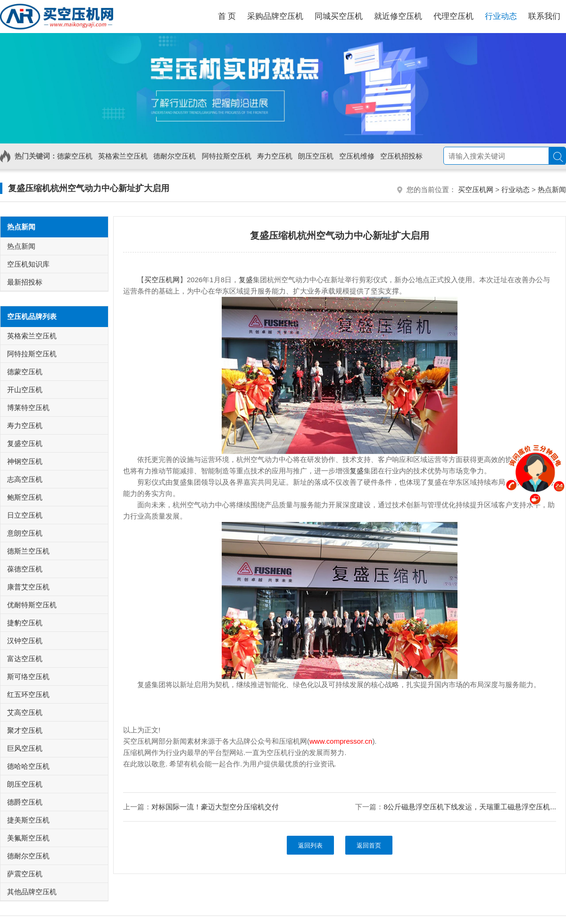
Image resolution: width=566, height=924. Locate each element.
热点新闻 (552, 189)
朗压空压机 (316, 156)
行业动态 (516, 189)
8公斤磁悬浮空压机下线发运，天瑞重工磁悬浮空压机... (470, 807)
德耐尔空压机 (175, 156)
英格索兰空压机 (123, 156)
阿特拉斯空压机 (227, 156)
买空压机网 (476, 189)
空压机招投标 (401, 156)
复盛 (246, 280)
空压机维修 (357, 156)
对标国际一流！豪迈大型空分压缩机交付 (215, 807)
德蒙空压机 (75, 156)
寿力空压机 (275, 156)
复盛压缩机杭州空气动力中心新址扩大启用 (89, 188)
